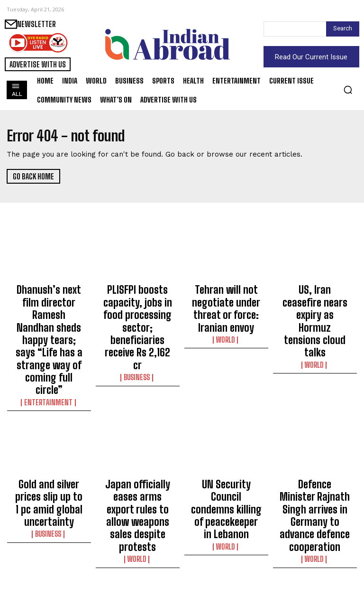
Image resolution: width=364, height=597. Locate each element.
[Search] (343, 29)
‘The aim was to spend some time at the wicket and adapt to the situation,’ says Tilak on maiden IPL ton (49, 552)
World (226, 315)
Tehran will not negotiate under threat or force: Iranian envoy (226, 297)
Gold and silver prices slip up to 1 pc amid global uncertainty (49, 429)
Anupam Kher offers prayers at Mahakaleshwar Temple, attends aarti (315, 548)
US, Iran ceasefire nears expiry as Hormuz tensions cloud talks (315, 297)
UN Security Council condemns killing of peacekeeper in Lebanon (226, 433)
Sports (49, 579)
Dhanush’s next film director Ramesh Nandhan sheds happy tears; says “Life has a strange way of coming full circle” (49, 309)
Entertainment (49, 341)
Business (137, 332)
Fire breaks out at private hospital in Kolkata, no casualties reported (226, 548)
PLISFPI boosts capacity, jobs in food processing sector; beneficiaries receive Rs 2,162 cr (138, 305)
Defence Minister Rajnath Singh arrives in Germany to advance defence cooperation (315, 433)
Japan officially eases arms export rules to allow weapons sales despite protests (138, 433)
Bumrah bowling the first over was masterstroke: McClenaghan (138, 548)
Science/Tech (226, 571)
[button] (348, 90)
